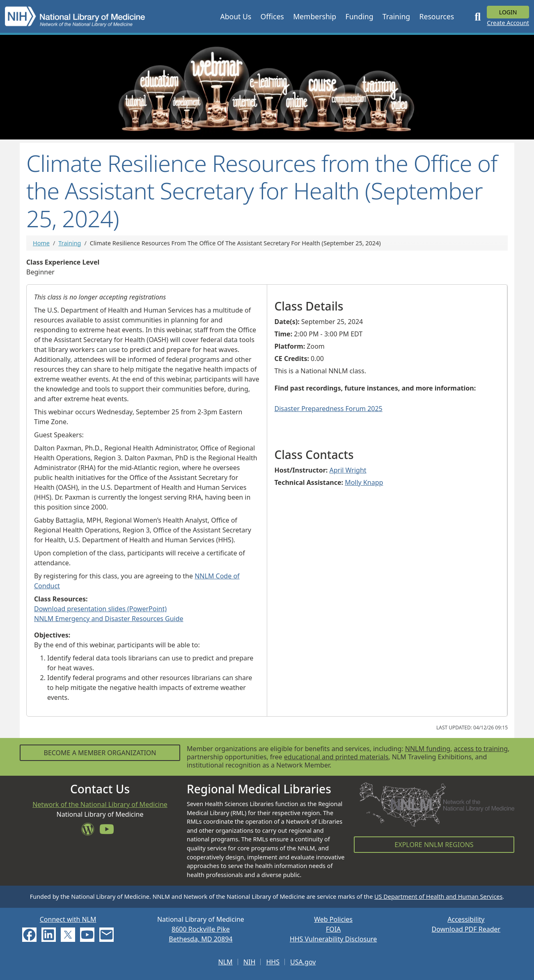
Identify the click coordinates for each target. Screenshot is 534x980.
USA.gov (303, 962)
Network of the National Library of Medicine (100, 804)
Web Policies (333, 919)
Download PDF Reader (466, 929)
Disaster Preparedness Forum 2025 (329, 409)
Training (70, 243)
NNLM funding (428, 749)
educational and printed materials (336, 757)
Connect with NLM (68, 919)
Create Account (508, 23)
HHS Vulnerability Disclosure (333, 939)
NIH (249, 962)
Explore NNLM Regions (434, 845)
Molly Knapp (364, 482)
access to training (481, 749)
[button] (236, 16)
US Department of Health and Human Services (438, 897)
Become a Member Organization (100, 753)
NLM (226, 962)
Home (41, 243)
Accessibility (466, 919)
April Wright (348, 470)
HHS (273, 962)
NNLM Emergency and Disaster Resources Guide (109, 619)
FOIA (333, 929)
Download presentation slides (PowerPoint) (100, 609)
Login (508, 12)
